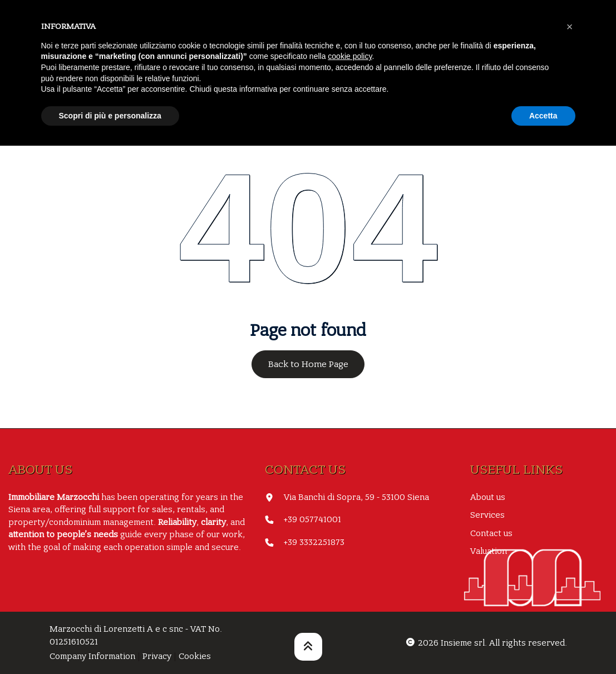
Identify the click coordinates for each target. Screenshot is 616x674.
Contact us (491, 533)
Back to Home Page (308, 364)
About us (488, 497)
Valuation (489, 551)
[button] (570, 27)
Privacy (157, 656)
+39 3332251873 (314, 542)
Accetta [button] (543, 116)
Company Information (92, 656)
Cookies (195, 656)
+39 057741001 (312, 519)
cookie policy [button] (350, 56)
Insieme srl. (464, 643)
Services (487, 515)
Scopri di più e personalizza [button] (110, 116)
